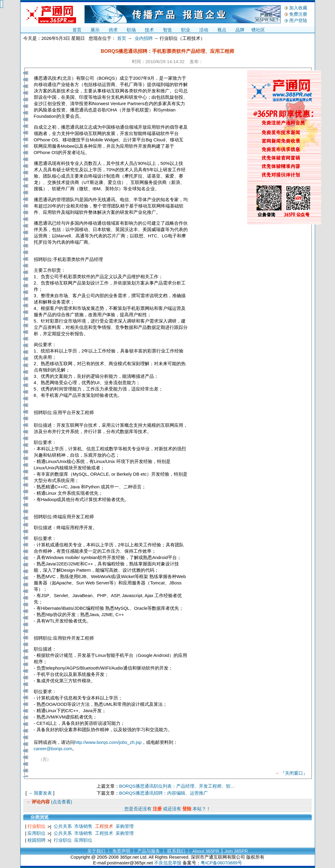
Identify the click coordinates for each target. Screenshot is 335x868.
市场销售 (83, 826)
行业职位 (37, 826)
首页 (77, 30)
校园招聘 (37, 840)
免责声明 (121, 851)
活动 (204, 30)
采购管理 (125, 826)
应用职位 (37, 833)
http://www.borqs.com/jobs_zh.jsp (108, 742)
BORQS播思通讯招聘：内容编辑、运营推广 (164, 793)
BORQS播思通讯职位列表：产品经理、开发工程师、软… (177, 786)
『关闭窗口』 (294, 773)
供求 (113, 30)
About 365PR (206, 851)
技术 (149, 30)
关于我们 (96, 851)
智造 (168, 30)
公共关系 (63, 826)
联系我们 (176, 851)
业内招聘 (144, 38)
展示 (95, 30)
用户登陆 (298, 20)
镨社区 (258, 30)
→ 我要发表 (40, 793)
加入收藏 (298, 8)
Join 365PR (236, 851)
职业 (186, 30)
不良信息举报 (168, 863)
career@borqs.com (53, 749)
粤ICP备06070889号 (221, 863)
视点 (222, 30)
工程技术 (104, 826)
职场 (131, 30)
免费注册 (298, 14)
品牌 (240, 30)
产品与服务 (149, 851)
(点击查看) (61, 802)
